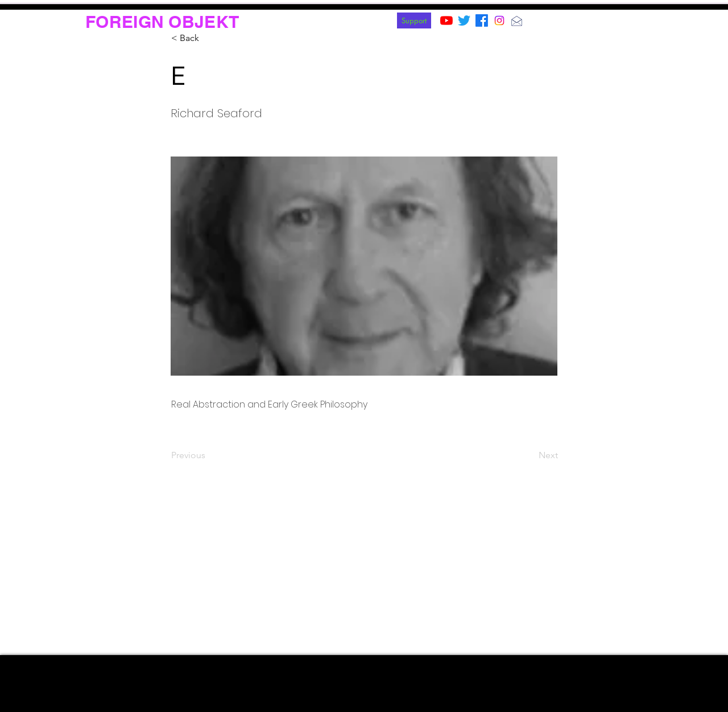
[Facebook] (482, 20)
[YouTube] (446, 20)
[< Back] (209, 38)
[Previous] (209, 455)
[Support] (414, 20)
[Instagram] (499, 20)
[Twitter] (464, 20)
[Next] (530, 455)
